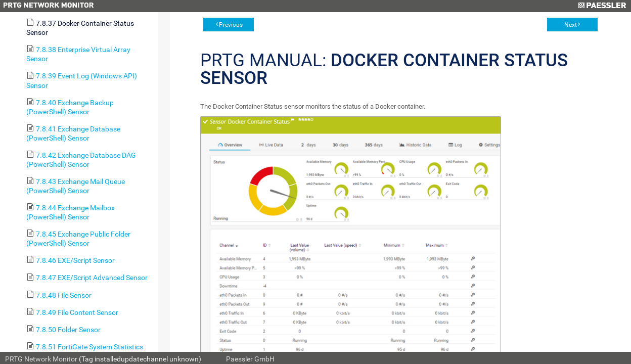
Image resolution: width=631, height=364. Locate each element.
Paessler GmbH (250, 359)
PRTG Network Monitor (41, 359)
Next (571, 25)
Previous (231, 25)
